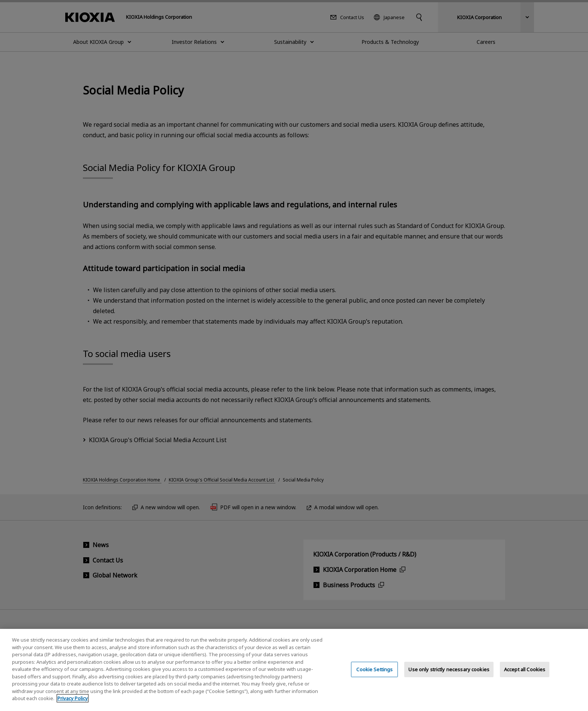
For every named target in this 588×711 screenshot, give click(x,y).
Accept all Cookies (525, 676)
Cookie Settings (374, 676)
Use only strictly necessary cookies (449, 676)
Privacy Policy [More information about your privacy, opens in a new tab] (73, 705)
